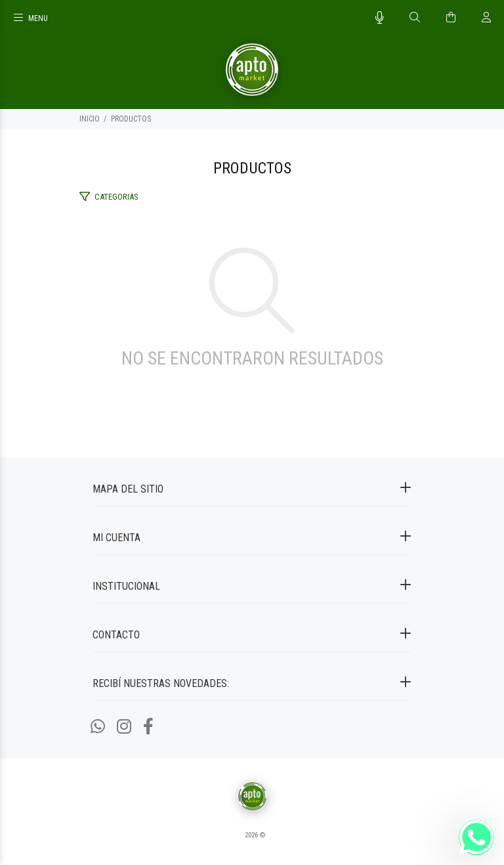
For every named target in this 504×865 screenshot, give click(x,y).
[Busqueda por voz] (380, 18)
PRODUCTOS (131, 119)
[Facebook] (148, 727)
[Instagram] (124, 727)
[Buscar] (415, 18)
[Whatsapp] (98, 727)
